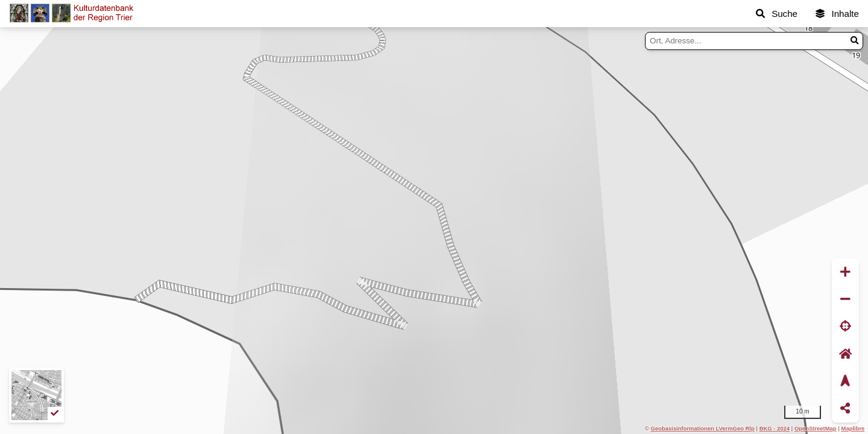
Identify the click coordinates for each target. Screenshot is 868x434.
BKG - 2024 (775, 428)
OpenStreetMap (816, 428)
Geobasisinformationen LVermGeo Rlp (702, 428)
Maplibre (853, 428)
